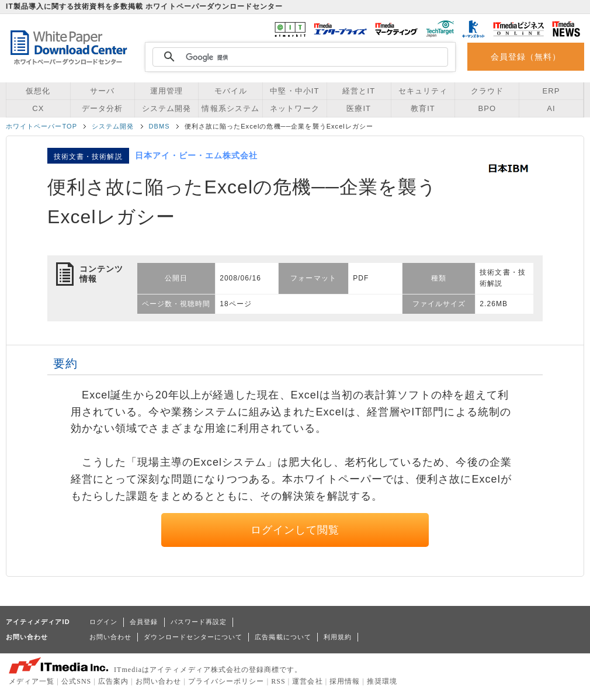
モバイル (231, 91)
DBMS (159, 126)
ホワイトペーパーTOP (41, 126)
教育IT (423, 108)
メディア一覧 (32, 681)
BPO (487, 108)
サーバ (102, 91)
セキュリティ (423, 91)
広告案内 (113, 681)
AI (551, 108)
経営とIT (359, 91)
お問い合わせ (110, 637)
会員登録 (144, 622)
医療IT (359, 108)
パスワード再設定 (199, 622)
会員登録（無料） (526, 57)
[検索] (299, 57)
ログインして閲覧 (295, 530)
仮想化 (38, 91)
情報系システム (230, 108)
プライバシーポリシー (226, 681)
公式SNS (76, 681)
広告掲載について (283, 637)
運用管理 (166, 91)
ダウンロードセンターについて (193, 637)
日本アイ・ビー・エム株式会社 (197, 155)
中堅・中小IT (294, 91)
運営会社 (307, 681)
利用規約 (338, 637)
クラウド (487, 91)
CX (38, 108)
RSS (278, 681)
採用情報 (345, 681)
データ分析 (102, 108)
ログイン (103, 622)
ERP (551, 91)
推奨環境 (382, 681)
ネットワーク (294, 108)
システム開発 (166, 108)
